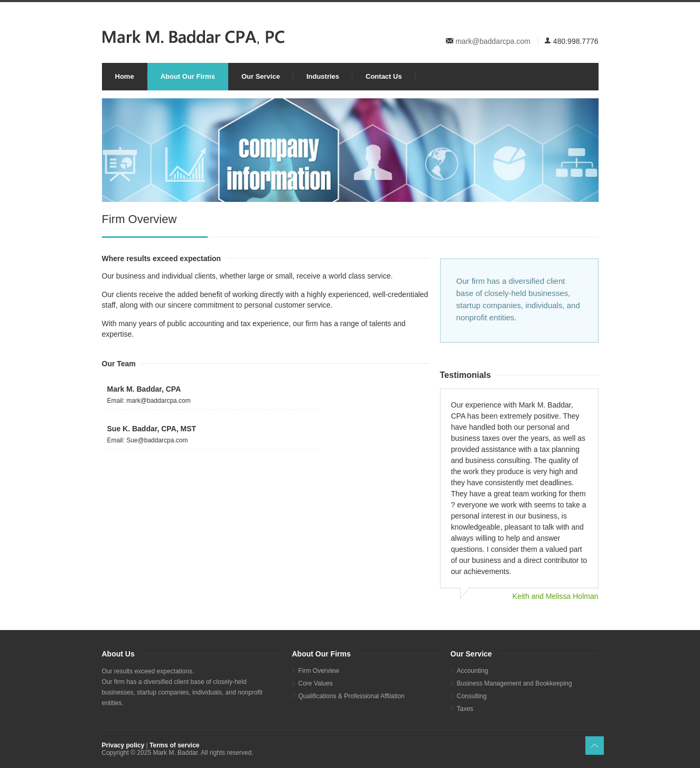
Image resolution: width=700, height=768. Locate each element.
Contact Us (384, 76)
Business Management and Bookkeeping (515, 683)
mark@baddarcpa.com (493, 41)
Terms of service (175, 745)
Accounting (473, 671)
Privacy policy (123, 745)
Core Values (316, 683)
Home (125, 76)
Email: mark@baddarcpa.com (149, 401)
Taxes (465, 709)
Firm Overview (319, 671)
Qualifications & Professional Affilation (352, 696)
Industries (323, 76)
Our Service (261, 76)
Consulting (472, 696)
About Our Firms (188, 76)
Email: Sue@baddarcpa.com (148, 440)
